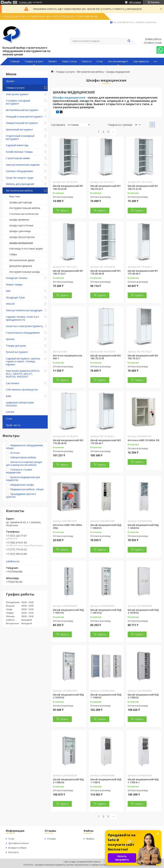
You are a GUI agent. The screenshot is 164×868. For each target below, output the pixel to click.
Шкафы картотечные (21, 225)
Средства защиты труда (20, 178)
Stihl (8, 291)
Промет (52, 61)
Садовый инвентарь (17, 145)
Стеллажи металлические (24, 214)
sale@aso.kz (13, 561)
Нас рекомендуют (118, 61)
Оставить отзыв (153, 43)
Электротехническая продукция (24, 310)
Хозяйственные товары (19, 152)
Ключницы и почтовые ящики (26, 249)
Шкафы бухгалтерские (22, 237)
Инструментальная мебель (25, 208)
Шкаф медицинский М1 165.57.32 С (68, 272)
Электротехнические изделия (23, 165)
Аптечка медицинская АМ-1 (67, 357)
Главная (15, 61)
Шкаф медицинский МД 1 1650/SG (143, 526)
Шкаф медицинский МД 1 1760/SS (106, 696)
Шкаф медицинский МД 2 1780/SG (68, 781)
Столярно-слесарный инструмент (18, 102)
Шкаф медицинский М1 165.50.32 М (68, 187)
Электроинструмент (17, 94)
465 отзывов (135, 2)
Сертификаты (141, 61)
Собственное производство (22, 390)
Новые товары (14, 284)
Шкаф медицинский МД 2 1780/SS (143, 696)
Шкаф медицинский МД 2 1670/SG (68, 696)
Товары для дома (16, 346)
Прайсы (90, 839)
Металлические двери (22, 260)
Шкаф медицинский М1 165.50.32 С (106, 187)
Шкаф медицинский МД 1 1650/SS (106, 526)
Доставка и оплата (18, 843)
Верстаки (15, 196)
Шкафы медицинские (21, 243)
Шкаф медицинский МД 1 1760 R (106, 781)
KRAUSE (10, 304)
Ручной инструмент (17, 352)
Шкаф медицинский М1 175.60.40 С (143, 272)
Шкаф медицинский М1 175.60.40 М (106, 272)
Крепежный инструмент (19, 129)
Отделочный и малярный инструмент (20, 137)
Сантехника (12, 383)
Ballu (9, 396)
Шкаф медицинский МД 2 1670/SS (143, 611)
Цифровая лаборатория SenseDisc (20, 404)
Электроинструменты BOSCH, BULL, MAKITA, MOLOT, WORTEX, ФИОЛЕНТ (23, 374)
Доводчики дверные (21, 266)
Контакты (14, 852)
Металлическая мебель (19, 191)
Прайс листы (13, 425)
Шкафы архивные (19, 220)
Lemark (10, 412)
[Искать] (129, 41)
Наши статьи (69, 61)
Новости (87, 61)
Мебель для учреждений (20, 184)
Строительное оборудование (23, 333)
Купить (64, 210)
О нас (100, 61)
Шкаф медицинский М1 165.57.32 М (143, 187)
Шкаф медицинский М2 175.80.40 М (68, 442)
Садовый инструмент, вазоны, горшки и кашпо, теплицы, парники (23, 361)
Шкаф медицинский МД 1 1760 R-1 (143, 781)
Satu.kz (97, 862)
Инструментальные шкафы (25, 272)
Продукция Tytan (15, 297)
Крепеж (10, 339)
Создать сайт (25, 2)
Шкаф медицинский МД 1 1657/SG (106, 611)
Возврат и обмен (17, 848)
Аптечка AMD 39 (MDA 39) (143, 440)
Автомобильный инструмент (22, 110)
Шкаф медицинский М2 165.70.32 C (143, 357)
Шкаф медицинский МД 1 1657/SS (68, 611)
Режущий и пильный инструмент (24, 117)
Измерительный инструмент (22, 123)
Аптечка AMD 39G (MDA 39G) (67, 526)
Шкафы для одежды (21, 202)
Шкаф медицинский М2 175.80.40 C (106, 442)
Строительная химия (18, 158)
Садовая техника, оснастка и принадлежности (22, 318)
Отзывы (52, 839)
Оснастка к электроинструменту (24, 326)
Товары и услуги (34, 61)
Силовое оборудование (19, 171)
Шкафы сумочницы (20, 231)
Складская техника (17, 278)
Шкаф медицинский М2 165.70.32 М (106, 357)
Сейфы (13, 254)
